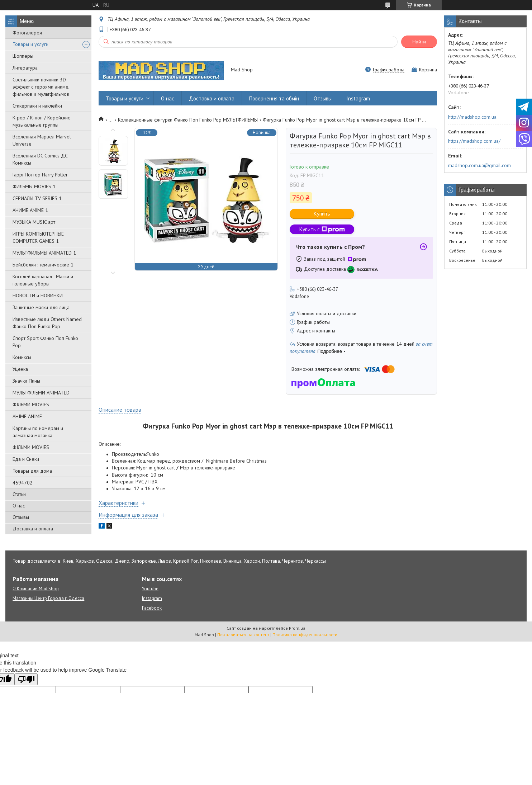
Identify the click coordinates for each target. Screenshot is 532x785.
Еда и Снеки (26, 459)
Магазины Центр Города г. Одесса (48, 598)
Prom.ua (297, 628)
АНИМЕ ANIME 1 (30, 210)
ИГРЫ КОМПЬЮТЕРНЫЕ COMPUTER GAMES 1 (38, 237)
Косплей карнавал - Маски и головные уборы (43, 280)
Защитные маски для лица (41, 307)
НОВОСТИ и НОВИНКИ (38, 295)
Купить (322, 214)
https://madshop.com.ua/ (474, 141)
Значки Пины (26, 381)
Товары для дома (32, 471)
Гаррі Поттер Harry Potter (40, 175)
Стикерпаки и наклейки (37, 106)
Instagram (358, 98)
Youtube (150, 589)
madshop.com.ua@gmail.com (479, 165)
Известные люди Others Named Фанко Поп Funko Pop (47, 323)
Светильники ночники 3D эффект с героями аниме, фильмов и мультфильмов (41, 87)
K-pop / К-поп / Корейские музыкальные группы (42, 121)
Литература (25, 68)
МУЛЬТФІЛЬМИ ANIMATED (41, 393)
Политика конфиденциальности (305, 635)
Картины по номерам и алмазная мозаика (38, 432)
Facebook (152, 608)
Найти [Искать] (419, 42)
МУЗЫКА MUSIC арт (34, 222)
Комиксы (22, 357)
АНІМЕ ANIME (27, 416)
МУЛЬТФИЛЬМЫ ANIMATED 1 (44, 253)
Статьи (19, 494)
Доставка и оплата (33, 529)
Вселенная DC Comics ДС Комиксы (40, 159)
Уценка (20, 369)
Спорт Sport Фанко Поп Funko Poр (45, 342)
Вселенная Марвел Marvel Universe (42, 140)
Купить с (322, 229)
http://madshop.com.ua (472, 117)
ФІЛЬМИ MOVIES (31, 405)
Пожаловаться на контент (243, 635)
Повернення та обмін (274, 98)
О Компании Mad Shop (36, 589)
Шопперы (23, 56)
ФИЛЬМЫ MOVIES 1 (34, 186)
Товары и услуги (30, 44)
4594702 (23, 483)
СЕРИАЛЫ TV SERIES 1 (37, 198)
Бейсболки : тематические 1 (43, 265)
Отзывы (21, 517)
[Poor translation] (26, 679)
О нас (19, 506)
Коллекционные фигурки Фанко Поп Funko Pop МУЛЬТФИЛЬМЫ (188, 120)
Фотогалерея (27, 33)
